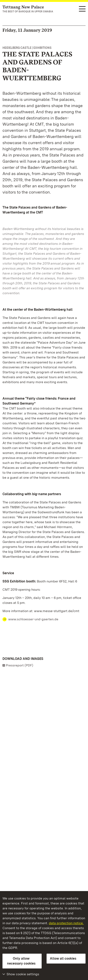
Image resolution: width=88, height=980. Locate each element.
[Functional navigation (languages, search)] (82, 9)
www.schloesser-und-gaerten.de (33, 619)
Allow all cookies (63, 958)
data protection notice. (66, 923)
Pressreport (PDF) (19, 665)
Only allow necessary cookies (21, 961)
